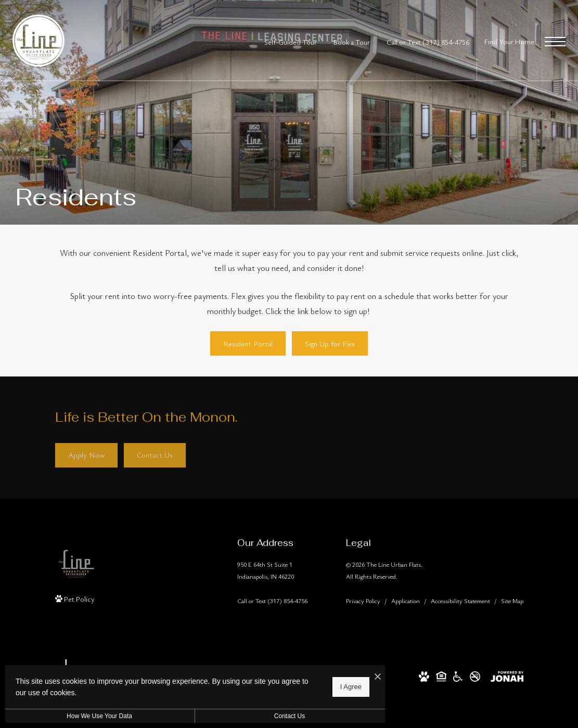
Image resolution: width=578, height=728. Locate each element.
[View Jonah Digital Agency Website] (507, 675)
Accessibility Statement (460, 601)
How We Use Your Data (96, 716)
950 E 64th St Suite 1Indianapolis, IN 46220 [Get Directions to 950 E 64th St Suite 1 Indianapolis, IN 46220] (266, 570)
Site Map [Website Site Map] (512, 601)
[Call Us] (272, 601)
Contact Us (278, 716)
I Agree (335, 687)
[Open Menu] (555, 42)
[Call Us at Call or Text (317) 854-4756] (428, 42)
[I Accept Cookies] (362, 677)
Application (406, 601)
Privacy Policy (363, 601)
